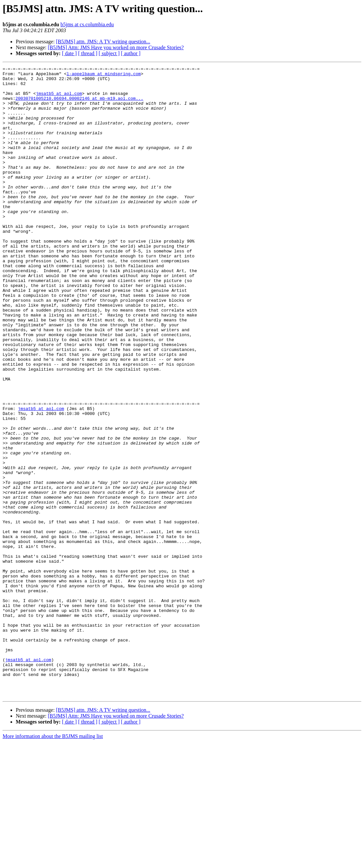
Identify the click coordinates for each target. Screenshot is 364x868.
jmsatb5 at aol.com (59, 99)
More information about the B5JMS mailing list (53, 862)
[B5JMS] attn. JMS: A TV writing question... (103, 42)
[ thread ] (88, 53)
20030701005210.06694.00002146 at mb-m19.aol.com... (79, 105)
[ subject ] (109, 53)
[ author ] (131, 53)
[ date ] (69, 53)
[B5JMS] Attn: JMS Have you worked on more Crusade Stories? (116, 47)
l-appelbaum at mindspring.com (104, 76)
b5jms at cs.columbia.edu (87, 24)
